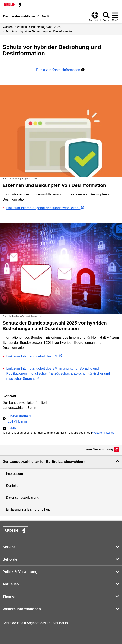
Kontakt (12, 486)
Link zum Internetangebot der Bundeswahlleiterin (43, 208)
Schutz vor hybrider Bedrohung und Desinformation (39, 31)
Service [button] (9, 547)
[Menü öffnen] (115, 16)
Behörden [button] (11, 559)
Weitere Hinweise (103, 433)
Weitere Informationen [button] (22, 609)
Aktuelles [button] (11, 584)
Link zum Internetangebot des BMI (32, 356)
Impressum (14, 474)
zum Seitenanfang (99, 449)
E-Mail (12, 429)
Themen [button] (10, 597)
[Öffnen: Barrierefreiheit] (95, 16)
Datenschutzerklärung (23, 498)
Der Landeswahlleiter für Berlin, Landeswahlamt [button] (44, 462)
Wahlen (8, 27)
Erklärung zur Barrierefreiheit (28, 509)
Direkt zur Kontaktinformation (60, 70)
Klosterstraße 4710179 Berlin (20, 419)
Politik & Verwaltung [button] (20, 572)
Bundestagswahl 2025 (46, 27)
